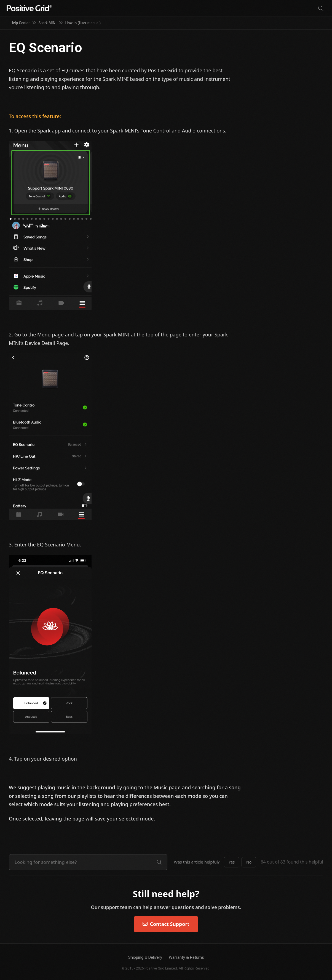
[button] (232, 862)
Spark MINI (47, 23)
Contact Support (166, 924)
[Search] (321, 8)
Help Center (20, 23)
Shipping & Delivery (145, 957)
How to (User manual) (83, 23)
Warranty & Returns (186, 957)
